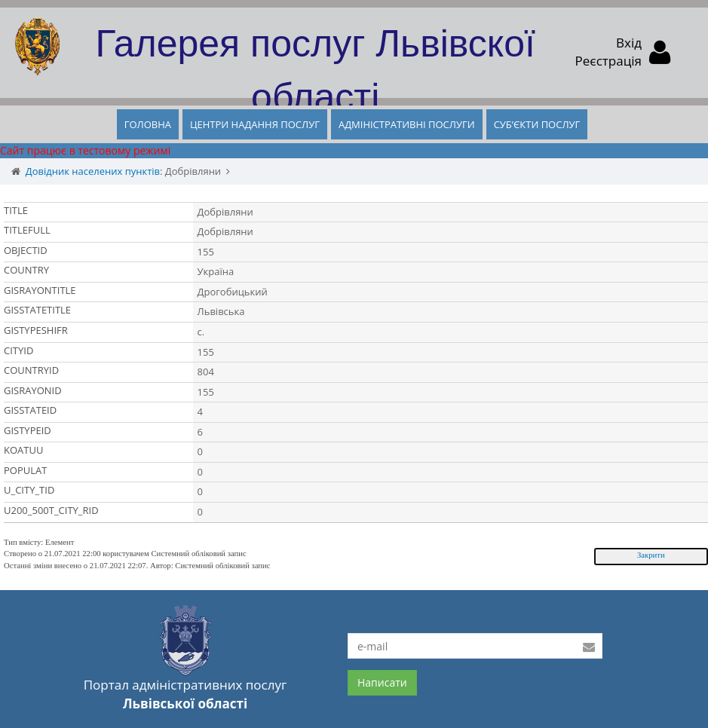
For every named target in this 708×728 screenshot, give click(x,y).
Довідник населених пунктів (93, 171)
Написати (382, 682)
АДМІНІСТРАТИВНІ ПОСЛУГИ (407, 124)
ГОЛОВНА (148, 124)
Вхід (629, 43)
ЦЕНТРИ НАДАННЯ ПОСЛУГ (255, 124)
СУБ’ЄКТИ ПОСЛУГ (537, 124)
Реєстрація (609, 61)
